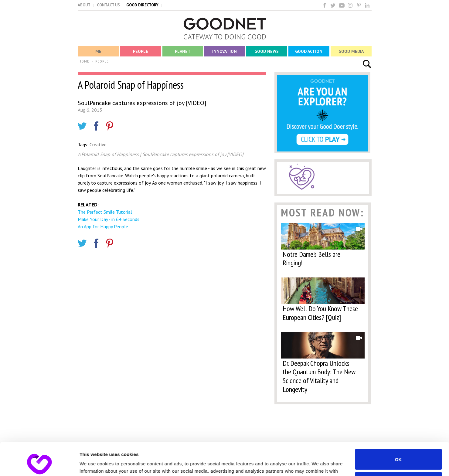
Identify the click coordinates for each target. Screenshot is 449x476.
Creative (98, 144)
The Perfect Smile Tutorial (105, 212)
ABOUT (84, 5)
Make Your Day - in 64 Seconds (109, 219)
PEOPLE (102, 61)
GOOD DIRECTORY (142, 5)
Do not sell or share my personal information (398, 451)
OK (398, 428)
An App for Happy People (103, 226)
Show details (94, 464)
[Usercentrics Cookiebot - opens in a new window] (39, 464)
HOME (84, 61)
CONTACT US (108, 5)
